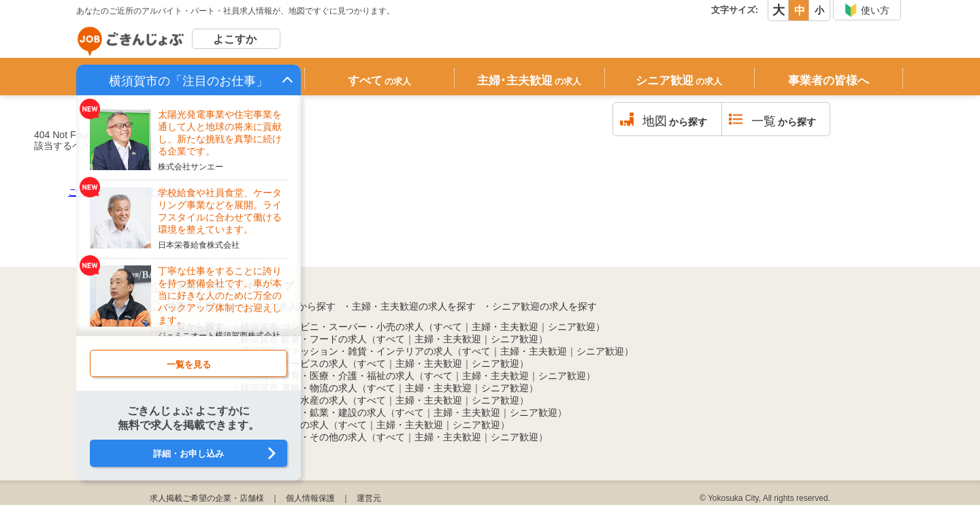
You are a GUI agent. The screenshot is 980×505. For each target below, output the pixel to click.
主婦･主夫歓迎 (529, 81)
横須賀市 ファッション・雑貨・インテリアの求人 (346, 351)
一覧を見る (189, 364)
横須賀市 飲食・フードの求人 (304, 339)
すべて (379, 81)
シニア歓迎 (679, 81)
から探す (675, 121)
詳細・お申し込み (189, 454)
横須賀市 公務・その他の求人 (304, 437)
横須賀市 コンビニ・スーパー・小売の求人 (332, 327)
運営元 (369, 498)
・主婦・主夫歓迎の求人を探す (409, 306)
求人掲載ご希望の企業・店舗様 (207, 498)
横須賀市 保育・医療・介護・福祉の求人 (327, 376)
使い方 (867, 10)
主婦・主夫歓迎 (505, 327)
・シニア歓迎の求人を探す (540, 306)
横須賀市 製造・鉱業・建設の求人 (313, 412)
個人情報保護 (310, 498)
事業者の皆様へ (829, 81)
